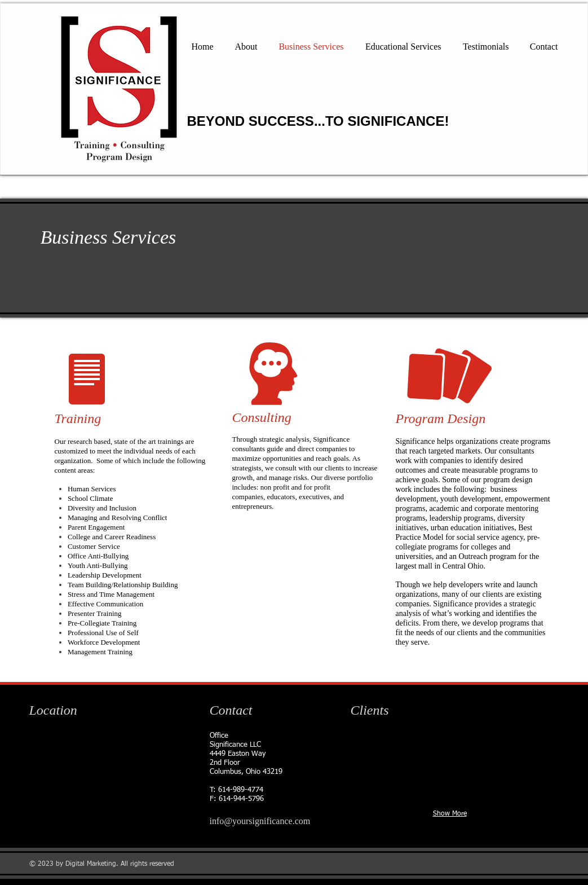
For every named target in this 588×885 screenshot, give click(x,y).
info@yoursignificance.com (260, 821)
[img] (354, 747)
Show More (450, 814)
